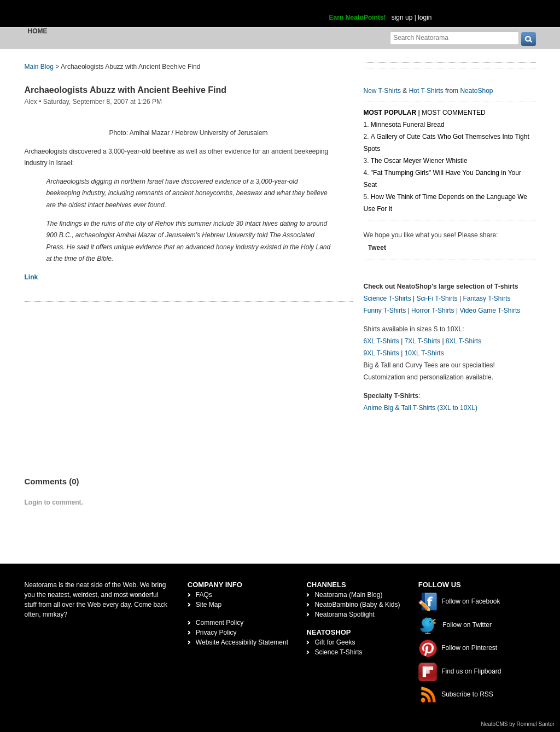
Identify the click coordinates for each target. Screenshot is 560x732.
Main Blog (39, 67)
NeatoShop (476, 91)
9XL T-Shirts (381, 353)
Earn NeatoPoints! (358, 17)
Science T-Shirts (387, 298)
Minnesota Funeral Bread (408, 125)
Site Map (209, 605)
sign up (402, 17)
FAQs (204, 595)
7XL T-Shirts (422, 341)
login (425, 17)
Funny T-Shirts (385, 311)
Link (31, 277)
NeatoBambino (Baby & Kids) (357, 605)
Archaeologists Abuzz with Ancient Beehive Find (126, 90)
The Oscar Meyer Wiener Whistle (419, 161)
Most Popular (390, 113)
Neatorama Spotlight (344, 614)
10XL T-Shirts (424, 353)
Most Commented (453, 113)
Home (38, 31)
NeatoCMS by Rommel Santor (518, 724)
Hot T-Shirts (426, 91)
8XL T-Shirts (463, 341)
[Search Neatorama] (454, 37)
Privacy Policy (216, 633)
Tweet (377, 248)
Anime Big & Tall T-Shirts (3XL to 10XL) (421, 408)
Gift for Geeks (335, 642)
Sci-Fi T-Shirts (437, 298)
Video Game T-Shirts (490, 311)
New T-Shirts (382, 91)
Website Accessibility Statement (242, 642)
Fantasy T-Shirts (486, 298)
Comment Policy (220, 623)
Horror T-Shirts (433, 311)
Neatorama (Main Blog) (348, 595)
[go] (529, 39)
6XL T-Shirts (381, 341)
